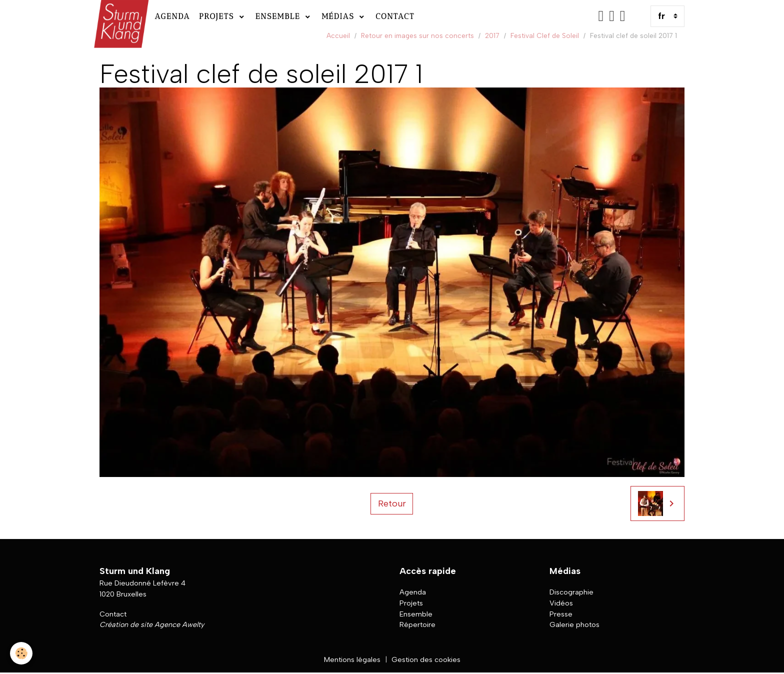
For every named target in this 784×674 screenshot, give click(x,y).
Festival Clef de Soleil (545, 35)
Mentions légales (352, 659)
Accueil (338, 35)
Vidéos (561, 603)
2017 (492, 35)
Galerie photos (574, 624)
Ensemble (279, 16)
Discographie (571, 592)
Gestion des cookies (426, 659)
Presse (561, 614)
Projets (218, 16)
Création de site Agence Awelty (152, 624)
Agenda (172, 16)
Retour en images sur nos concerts (417, 35)
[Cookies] (21, 653)
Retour (392, 503)
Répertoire (417, 624)
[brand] (120, 16)
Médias (339, 16)
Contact (395, 16)
